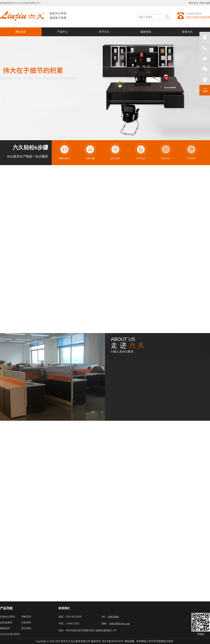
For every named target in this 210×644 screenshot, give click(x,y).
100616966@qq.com (119, 624)
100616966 (113, 617)
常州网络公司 (144, 641)
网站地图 (205, 3)
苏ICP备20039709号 (113, 641)
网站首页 (194, 3)
